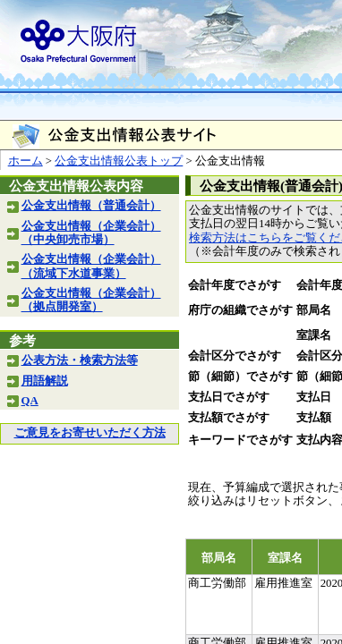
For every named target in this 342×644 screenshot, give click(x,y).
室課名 (314, 335)
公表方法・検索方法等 (80, 360)
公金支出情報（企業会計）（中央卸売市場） (91, 233)
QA (30, 401)
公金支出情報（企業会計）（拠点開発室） (91, 300)
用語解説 (45, 381)
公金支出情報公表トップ (119, 161)
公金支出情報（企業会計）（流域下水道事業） (91, 266)
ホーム (26, 161)
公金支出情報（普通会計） (91, 206)
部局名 (314, 310)
